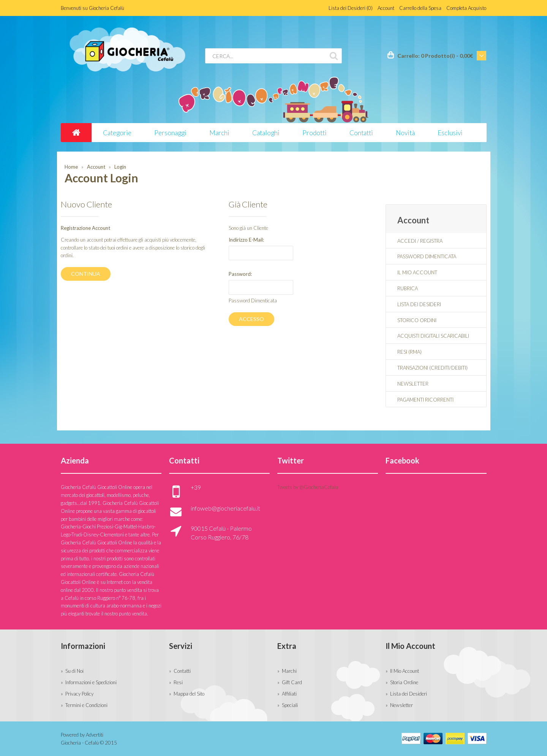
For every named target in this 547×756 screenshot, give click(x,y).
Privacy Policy (79, 694)
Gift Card (292, 682)
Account (386, 8)
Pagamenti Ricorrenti (425, 400)
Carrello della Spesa (420, 8)
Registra (431, 241)
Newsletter (413, 384)
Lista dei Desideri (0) (351, 8)
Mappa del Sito (189, 694)
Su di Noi (74, 671)
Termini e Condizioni (86, 705)
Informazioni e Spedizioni (91, 682)
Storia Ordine (404, 682)
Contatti (182, 671)
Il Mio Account (417, 272)
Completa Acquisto (466, 8)
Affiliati (289, 694)
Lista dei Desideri (419, 304)
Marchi (289, 671)
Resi (178, 682)
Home (71, 167)
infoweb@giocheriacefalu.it (225, 508)
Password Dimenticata (253, 301)
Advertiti (95, 735)
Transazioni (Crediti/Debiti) (432, 368)
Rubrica (408, 288)
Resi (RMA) (409, 352)
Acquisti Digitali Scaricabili (433, 336)
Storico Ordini (417, 320)
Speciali (290, 705)
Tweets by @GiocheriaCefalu (308, 487)
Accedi (407, 241)
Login (120, 167)
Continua (86, 274)
